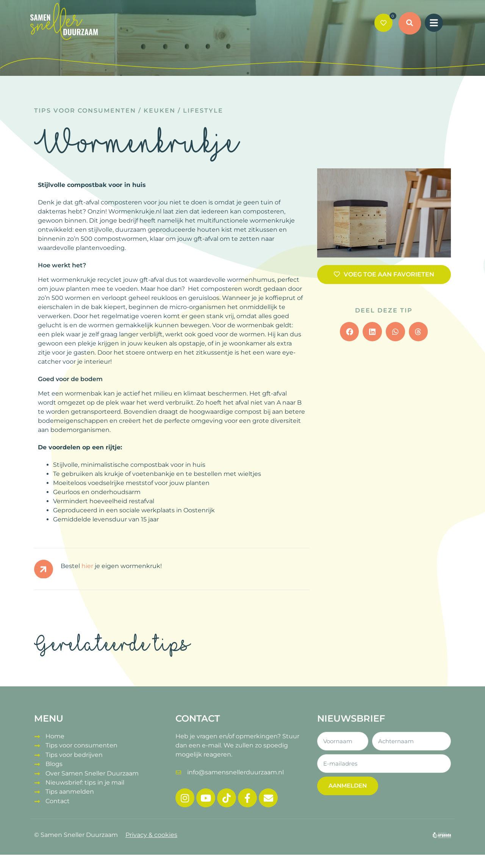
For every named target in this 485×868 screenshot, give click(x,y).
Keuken (160, 111)
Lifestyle (203, 111)
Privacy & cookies (151, 835)
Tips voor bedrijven (74, 754)
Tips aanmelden (70, 791)
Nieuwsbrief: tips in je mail (85, 782)
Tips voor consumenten (85, 111)
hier (87, 566)
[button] (410, 24)
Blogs (54, 764)
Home (55, 736)
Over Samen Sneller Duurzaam (92, 773)
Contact (58, 800)
